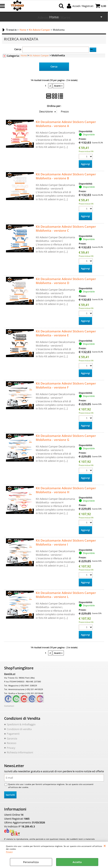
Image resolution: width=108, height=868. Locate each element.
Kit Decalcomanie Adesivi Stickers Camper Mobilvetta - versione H (66, 490)
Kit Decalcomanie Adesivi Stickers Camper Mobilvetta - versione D (66, 281)
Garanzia (12, 738)
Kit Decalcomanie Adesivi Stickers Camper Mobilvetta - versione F (66, 385)
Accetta (77, 862)
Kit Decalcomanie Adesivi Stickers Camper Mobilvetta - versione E (66, 333)
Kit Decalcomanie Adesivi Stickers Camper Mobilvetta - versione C (66, 228)
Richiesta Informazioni (20, 752)
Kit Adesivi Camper (39, 55)
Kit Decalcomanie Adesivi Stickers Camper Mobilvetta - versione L (66, 595)
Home (24, 55)
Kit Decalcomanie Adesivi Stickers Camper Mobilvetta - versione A (66, 124)
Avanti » (58, 86)
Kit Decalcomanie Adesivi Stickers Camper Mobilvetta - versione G (66, 438)
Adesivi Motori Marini (54, 17)
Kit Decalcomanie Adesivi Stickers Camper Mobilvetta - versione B (66, 176)
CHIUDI (105, 846)
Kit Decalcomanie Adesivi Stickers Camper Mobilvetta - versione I (66, 542)
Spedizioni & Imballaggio (21, 724)
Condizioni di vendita (19, 729)
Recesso (12, 743)
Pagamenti (13, 734)
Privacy (9, 852)
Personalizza (31, 862)
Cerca (18, 49)
